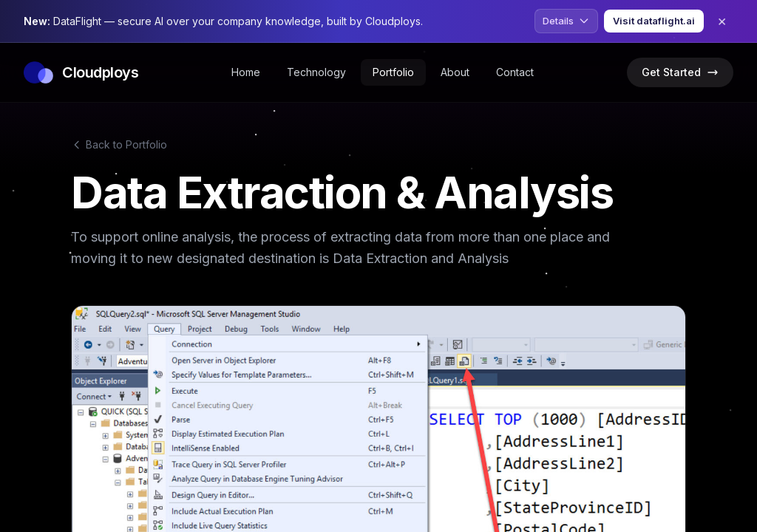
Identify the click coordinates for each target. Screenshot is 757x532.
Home (246, 72)
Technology (316, 72)
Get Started (680, 72)
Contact (515, 72)
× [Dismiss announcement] (722, 21)
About (455, 72)
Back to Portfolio (119, 144)
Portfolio (393, 72)
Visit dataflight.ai (654, 21)
